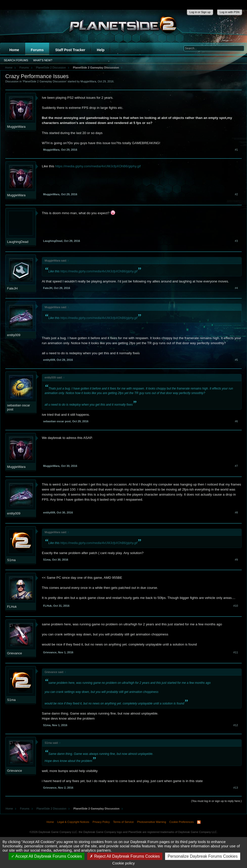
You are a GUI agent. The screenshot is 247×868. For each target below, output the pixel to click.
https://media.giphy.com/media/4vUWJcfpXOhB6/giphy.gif (97, 166)
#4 (236, 288)
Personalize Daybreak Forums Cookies (203, 856)
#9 (236, 560)
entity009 (14, 335)
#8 (236, 512)
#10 (236, 606)
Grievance (14, 653)
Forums (37, 50)
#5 (236, 360)
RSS (199, 822)
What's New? (43, 60)
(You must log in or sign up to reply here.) (216, 801)
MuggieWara (88, 81)
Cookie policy (123, 863)
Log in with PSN (230, 12)
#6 (236, 421)
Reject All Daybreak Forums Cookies (125, 856)
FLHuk (12, 607)
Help (101, 50)
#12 (236, 725)
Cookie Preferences (182, 822)
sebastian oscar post (19, 407)
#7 (236, 466)
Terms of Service (124, 822)
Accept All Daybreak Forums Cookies (47, 856)
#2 (236, 194)
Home (14, 50)
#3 (236, 241)
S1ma (11, 560)
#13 (236, 788)
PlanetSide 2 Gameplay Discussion (45, 81)
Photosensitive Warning (152, 822)
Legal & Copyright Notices (73, 822)
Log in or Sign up (200, 12)
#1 (236, 150)
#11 (236, 652)
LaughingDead (18, 242)
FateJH (12, 288)
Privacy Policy (101, 822)
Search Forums (16, 60)
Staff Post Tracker (70, 50)
